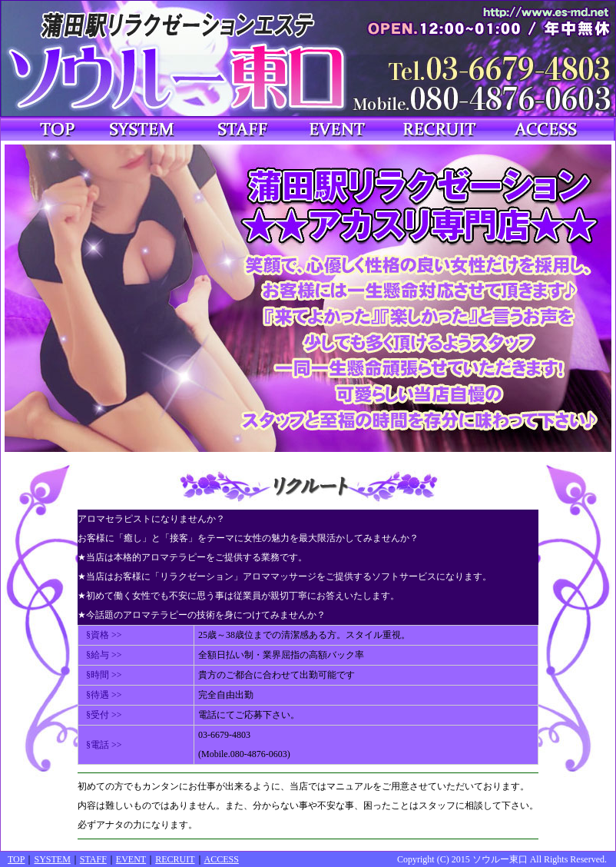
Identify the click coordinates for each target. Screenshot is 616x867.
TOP (16, 859)
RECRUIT (175, 859)
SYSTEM (52, 859)
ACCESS (222, 859)
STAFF (93, 859)
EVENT (131, 859)
